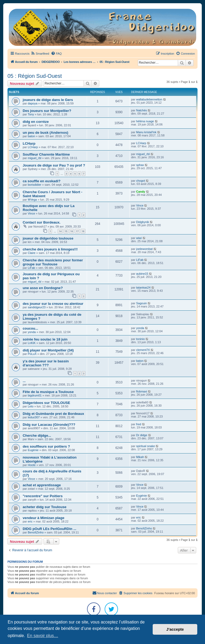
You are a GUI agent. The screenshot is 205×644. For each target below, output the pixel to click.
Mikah (140, 457)
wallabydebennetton (149, 99)
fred (139, 424)
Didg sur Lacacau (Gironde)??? (49, 425)
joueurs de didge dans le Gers (48, 100)
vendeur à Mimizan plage (44, 518)
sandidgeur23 (37, 307)
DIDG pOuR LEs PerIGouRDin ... (50, 529)
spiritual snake (145, 446)
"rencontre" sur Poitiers (43, 496)
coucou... (30, 328)
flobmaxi (142, 391)
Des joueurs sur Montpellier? (47, 111)
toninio (140, 339)
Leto (31, 406)
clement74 (143, 350)
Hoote (32, 465)
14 (60, 231)
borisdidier (35, 185)
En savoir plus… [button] (43, 636)
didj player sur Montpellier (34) (48, 350)
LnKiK (32, 343)
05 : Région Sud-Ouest (35, 76)
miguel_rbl (35, 158)
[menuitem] (40, 54)
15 (66, 231)
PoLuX (32, 354)
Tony (31, 114)
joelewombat (144, 249)
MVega (32, 200)
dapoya (33, 103)
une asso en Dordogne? (43, 288)
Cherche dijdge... (37, 436)
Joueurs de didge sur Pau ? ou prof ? (54, 165)
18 (83, 231)
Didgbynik (143, 222)
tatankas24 (143, 287)
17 (77, 231)
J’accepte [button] (175, 629)
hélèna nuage (145, 121)
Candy (141, 192)
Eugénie (33, 450)
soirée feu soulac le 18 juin (45, 339)
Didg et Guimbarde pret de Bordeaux (53, 414)
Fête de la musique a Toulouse (48, 392)
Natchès (141, 110)
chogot (141, 181)
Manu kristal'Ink (146, 132)
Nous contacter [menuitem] (105, 593)
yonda (32, 332)
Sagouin (141, 303)
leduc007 (34, 417)
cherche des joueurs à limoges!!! (50, 249)
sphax (140, 165)
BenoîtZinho (36, 532)
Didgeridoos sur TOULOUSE (46, 403)
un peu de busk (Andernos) (46, 133)
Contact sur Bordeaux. (42, 222)
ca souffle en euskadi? (42, 181)
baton (31, 136)
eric (30, 521)
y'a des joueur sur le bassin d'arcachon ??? (46, 363)
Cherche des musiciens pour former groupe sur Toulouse (53, 262)
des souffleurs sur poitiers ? (46, 446)
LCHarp (29, 143)
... (24, 381)
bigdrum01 (35, 395)
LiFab (31, 268)
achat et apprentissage (42, 485)
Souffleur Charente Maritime (46, 154)
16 (72, 231)
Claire (32, 253)
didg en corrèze (36, 122)
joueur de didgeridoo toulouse (48, 238)
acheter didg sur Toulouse (45, 507)
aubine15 (142, 274)
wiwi (139, 238)
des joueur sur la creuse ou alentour (53, 304)
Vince (31, 213)
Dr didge (142, 435)
